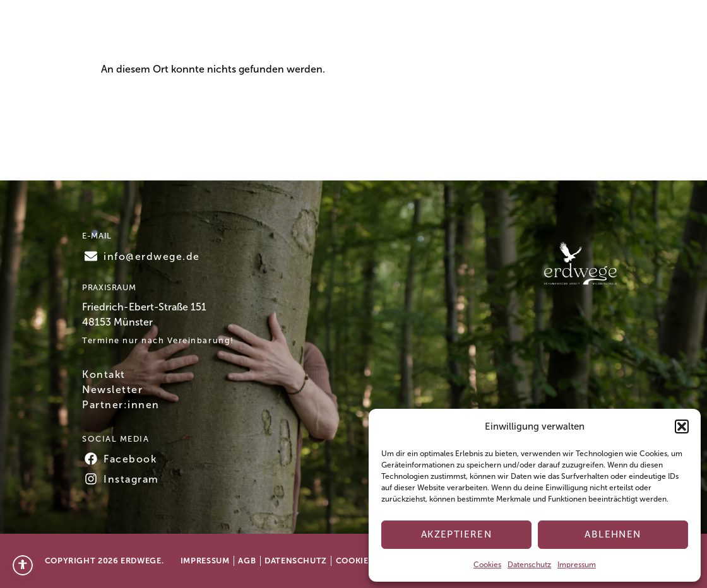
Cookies (487, 565)
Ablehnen (613, 534)
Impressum (577, 565)
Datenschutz (529, 565)
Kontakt (575, 33)
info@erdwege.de (152, 256)
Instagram (131, 479)
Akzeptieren (457, 534)
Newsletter (112, 390)
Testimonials (491, 32)
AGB (247, 561)
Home (201, 32)
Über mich (411, 32)
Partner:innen (121, 405)
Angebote (332, 33)
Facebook (130, 459)
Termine (258, 32)
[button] (682, 426)
